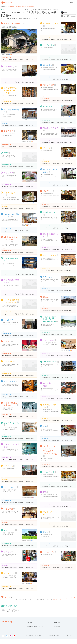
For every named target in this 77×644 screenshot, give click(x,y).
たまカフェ (48, 277)
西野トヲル (63, 117)
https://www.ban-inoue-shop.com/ (51, 176)
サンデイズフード (51, 24)
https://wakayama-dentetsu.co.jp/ (11, 307)
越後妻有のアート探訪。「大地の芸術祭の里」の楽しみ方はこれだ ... (34, 410)
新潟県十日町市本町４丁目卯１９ (51, 495)
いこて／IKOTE (10, 487)
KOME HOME (9, 530)
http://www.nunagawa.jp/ (9, 429)
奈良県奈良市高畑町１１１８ (50, 258)
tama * (62, 158)
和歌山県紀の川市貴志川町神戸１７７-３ (13, 285)
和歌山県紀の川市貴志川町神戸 (50, 300)
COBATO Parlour (50, 362)
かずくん (23, 98)
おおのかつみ (63, 372)
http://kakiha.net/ (7, 97)
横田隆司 (62, 222)
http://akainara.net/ (8, 135)
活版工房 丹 (9, 131)
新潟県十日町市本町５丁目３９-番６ (12, 490)
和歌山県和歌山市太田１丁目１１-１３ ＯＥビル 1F (55, 343)
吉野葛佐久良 (49, 85)
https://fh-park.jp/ (47, 326)
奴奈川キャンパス (11, 423)
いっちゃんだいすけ (25, 247)
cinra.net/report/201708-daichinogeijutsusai (32, 411)
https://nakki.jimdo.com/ (9, 157)
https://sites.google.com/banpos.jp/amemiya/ (14, 556)
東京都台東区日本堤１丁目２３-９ (12, 576)
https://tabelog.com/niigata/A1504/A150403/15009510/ (56, 496)
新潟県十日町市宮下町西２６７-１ (51, 517)
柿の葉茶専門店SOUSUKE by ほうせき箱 (12, 90)
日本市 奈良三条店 (51, 128)
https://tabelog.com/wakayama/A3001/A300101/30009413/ (57, 344)
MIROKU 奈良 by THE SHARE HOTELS (11, 239)
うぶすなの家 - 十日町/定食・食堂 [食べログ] (69, 479)
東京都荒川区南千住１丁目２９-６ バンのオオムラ (55, 555)
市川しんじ (3, 54)
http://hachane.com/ (47, 519)
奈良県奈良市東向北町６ (9, 134)
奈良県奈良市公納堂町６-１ (10, 115)
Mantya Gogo (63, 244)
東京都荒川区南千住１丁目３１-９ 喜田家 (53, 535)
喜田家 (46, 532)
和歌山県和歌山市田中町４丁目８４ (12, 344)
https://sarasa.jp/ (7, 116)
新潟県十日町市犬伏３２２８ (50, 429)
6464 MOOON (24, 391)
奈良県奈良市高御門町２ (49, 88)
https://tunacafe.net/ (8, 366)
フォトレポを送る (71, 597)
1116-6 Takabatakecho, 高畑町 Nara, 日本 (13, 244)
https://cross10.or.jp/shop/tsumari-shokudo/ (14, 513)
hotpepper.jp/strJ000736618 (29, 181)
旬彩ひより (8, 173)
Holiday (6, 2)
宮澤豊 (62, 415)
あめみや (8, 552)
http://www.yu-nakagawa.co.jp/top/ (51, 135)
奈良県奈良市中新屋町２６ (10, 175)
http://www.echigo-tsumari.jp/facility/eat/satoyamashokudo (17, 451)
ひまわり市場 (49, 45)
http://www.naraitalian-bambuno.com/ (51, 195)
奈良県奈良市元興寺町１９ (10, 198)
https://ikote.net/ (7, 491)
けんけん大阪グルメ (25, 120)
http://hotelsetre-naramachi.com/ (50, 260)
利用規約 (31, 636)
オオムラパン (49, 552)
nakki (6, 153)
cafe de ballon (49, 340)
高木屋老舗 (48, 65)
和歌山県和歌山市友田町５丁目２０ (12, 323)
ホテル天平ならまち (25, 269)
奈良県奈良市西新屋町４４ (49, 239)
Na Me (23, 454)
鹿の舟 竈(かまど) (50, 212)
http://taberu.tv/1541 (8, 346)
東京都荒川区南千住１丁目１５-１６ (12, 554)
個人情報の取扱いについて (40, 636)
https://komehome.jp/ (8, 534)
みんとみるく (63, 562)
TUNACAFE (9, 361)
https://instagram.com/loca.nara (11, 221)
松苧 (45, 426)
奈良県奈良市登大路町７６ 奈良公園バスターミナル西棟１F (18, 96)
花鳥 (45, 492)
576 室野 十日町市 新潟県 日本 (11, 428)
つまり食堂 (8, 509)
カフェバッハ (9, 573)
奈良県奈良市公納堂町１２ (10, 155)
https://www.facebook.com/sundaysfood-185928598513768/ (57, 30)
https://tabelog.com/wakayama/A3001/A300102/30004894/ (57, 281)
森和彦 (23, 433)
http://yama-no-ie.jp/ (47, 460)
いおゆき (23, 562)
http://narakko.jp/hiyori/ (9, 177)
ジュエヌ (47, 148)
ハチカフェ (9, 466)
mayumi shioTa (63, 201)
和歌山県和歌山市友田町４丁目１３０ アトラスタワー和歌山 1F (19, 364)
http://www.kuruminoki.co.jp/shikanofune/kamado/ (54, 219)
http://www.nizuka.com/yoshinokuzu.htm (52, 89)
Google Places (9, 54)
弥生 (62, 95)
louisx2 (62, 456)
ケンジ (62, 34)
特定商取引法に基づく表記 (53, 636)
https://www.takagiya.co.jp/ (49, 69)
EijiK (62, 180)
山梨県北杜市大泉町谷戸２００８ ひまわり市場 (54, 48)
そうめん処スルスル (25, 203)
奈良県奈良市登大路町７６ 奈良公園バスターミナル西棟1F (18, 219)
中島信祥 (23, 330)
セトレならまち (50, 255)
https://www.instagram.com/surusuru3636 (13, 199)
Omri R (23, 476)
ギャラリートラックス (13, 24)
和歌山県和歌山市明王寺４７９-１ (51, 324)
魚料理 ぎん (9, 320)
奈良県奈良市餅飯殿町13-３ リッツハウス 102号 (54, 109)
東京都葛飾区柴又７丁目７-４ (50, 68)
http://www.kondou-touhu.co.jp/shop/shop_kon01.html (55, 240)
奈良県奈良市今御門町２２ (49, 194)
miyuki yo (23, 77)
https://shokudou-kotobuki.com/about (12, 386)
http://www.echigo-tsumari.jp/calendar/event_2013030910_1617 (58, 476)
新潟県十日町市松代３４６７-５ (50, 459)
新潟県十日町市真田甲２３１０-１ (51, 388)
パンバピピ (48, 107)
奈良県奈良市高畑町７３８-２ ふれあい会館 (14, 69)
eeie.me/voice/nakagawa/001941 (69, 136)
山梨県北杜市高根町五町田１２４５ (12, 26)
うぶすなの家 (49, 472)
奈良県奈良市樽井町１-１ (9, 264)
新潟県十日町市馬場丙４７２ (10, 533)
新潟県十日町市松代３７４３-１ (50, 410)
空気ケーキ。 (9, 67)
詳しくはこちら (57, 599)
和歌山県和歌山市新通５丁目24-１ (51, 365)
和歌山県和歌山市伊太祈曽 (10, 305)
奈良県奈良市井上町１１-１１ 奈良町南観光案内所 (55, 218)
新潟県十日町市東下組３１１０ (50, 475)
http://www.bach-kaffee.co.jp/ (10, 577)
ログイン (72, 2)
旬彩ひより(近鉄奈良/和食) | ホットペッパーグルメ (31, 180)
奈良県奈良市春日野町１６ (49, 175)
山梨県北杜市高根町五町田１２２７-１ (52, 29)
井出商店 (7, 342)
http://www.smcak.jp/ (8, 409)
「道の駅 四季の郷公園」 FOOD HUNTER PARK (51, 319)
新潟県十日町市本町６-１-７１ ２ (11, 408)
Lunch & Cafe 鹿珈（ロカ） (26, 224)
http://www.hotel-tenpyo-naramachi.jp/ (12, 265)
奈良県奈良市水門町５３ (49, 151)
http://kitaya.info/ (47, 536)
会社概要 (26, 636)
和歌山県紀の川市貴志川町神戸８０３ (52, 280)
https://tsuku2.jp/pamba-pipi (49, 111)
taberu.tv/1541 (27, 350)
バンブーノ (48, 191)
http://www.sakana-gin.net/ (10, 324)
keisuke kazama (24, 497)
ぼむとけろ (63, 350)
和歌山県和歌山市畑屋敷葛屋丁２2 (12, 384)
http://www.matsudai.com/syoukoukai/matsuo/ (53, 430)
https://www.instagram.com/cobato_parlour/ (53, 366)
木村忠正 (23, 583)
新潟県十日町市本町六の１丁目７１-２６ (13, 511)
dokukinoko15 (63, 393)
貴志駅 (46, 297)
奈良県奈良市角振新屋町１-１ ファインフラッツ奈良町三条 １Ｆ (58, 133)
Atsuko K (62, 265)
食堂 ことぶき (10, 381)
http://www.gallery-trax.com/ (10, 28)
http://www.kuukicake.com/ (10, 71)
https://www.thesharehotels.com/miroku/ (13, 246)
